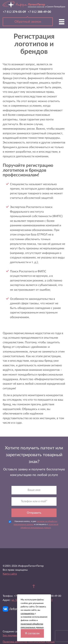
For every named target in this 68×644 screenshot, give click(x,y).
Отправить (34, 513)
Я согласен (32, 633)
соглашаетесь (28, 613)
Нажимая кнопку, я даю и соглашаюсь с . (33, 524)
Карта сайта (10, 574)
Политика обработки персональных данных (29, 642)
